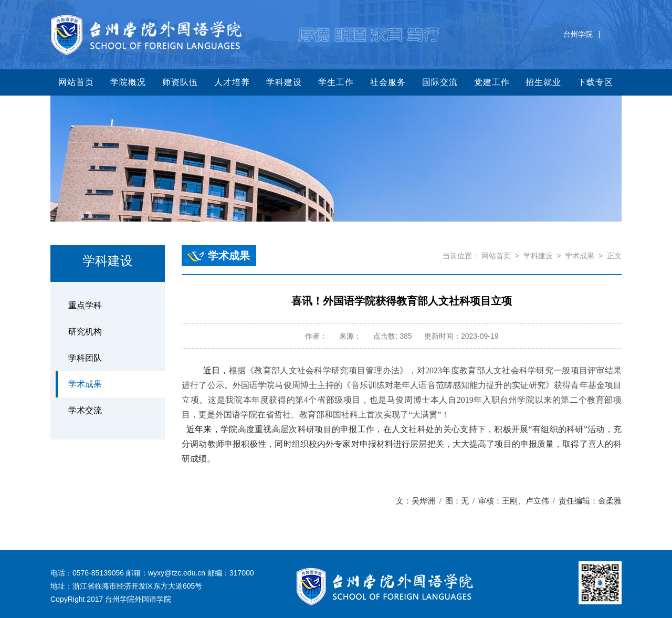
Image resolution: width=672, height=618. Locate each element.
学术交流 (85, 410)
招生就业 (543, 82)
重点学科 (85, 305)
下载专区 (595, 82)
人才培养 (232, 82)
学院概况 (128, 82)
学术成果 (85, 384)
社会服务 (388, 82)
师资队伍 (180, 82)
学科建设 (284, 82)
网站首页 (76, 82)
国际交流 (440, 82)
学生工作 (336, 82)
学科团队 (85, 358)
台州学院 (578, 34)
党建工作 (492, 82)
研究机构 (85, 332)
